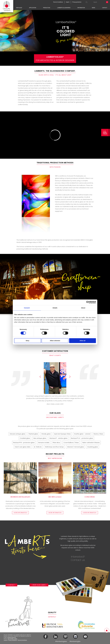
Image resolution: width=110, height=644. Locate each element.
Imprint (6, 640)
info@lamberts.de (12, 637)
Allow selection (55, 341)
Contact (105, 8)
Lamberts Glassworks (64, 8)
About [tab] (83, 308)
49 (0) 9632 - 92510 (13, 639)
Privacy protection (13, 640)
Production (47, 8)
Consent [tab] (27, 308)
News (94, 8)
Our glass (19, 8)
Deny (28, 341)
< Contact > (11, 585)
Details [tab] (55, 308)
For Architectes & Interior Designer (55, 59)
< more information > (20, 513)
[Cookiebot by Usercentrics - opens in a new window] (88, 302)
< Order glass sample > (39, 585)
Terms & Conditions (22, 640)
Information (81, 8)
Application (33, 8)
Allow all (83, 341)
